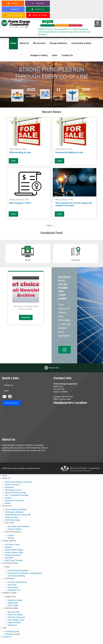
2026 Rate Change (13, 520)
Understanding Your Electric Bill (18, 515)
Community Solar (12, 631)
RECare (11, 538)
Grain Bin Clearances (16, 617)
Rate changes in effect (20, 203)
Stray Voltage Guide (16, 620)
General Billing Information (16, 509)
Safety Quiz (12, 625)
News (6, 391)
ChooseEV (9, 558)
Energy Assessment (13, 555)
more (13, 161)
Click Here (26, 317)
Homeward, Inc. (14, 590)
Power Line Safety (15, 615)
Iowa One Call (13, 612)
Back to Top (54, 368)
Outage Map (13, 603)
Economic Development (17, 582)
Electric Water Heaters (14, 550)
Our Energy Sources (13, 490)
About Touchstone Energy (15, 493)
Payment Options (15, 529)
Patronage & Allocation (14, 512)
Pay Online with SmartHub (18, 526)
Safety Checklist (14, 622)
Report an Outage (15, 600)
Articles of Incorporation (15, 500)
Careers (8, 498)
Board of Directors (12, 485)
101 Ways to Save (12, 545)
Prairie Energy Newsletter (18, 571)
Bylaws (8, 503)
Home (13, 43)
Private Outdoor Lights (14, 552)
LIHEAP (11, 535)
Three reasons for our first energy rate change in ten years (74, 204)
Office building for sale (20, 152)
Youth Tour (12, 585)
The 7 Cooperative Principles (17, 495)
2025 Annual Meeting (16, 576)
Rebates (8, 547)
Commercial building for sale (69, 152)
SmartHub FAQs (12, 517)
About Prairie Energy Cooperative (19, 482)
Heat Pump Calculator (14, 560)
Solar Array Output (12, 634)
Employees (9, 487)
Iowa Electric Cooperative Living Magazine (25, 573)
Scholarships (13, 587)
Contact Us (67, 55)
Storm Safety (13, 605)
